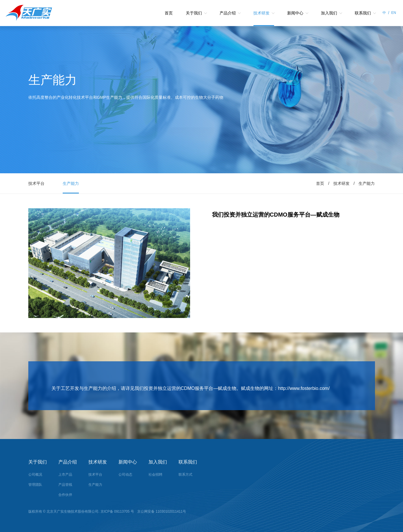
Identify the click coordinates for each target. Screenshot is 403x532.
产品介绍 (228, 13)
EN (394, 13)
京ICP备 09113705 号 (118, 511)
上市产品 (65, 475)
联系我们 (363, 13)
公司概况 (35, 475)
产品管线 (65, 485)
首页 (169, 13)
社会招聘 (155, 475)
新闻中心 (295, 13)
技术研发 (261, 13)
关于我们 (194, 13)
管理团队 (35, 485)
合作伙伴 (65, 495)
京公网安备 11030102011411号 (161, 511)
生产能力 (71, 183)
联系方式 (185, 475)
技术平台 (36, 183)
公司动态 (125, 475)
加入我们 (329, 13)
